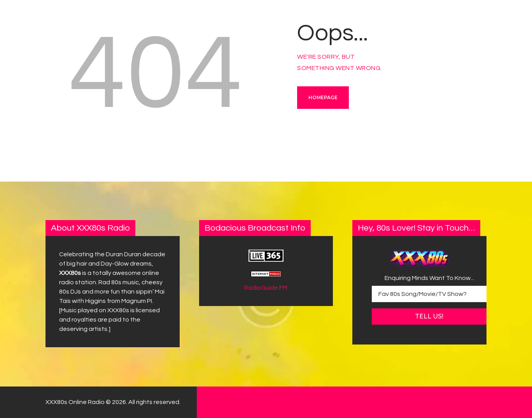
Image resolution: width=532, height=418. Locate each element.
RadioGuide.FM (266, 288)
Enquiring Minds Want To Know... (429, 278)
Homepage (323, 97)
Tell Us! (429, 316)
